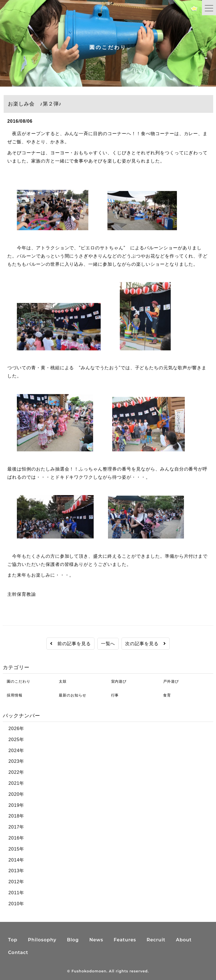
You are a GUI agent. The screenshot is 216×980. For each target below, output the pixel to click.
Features (125, 940)
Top (13, 940)
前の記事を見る (70, 644)
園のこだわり (16, 681)
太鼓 (61, 681)
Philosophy (42, 940)
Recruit (156, 940)
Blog (73, 940)
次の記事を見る (146, 644)
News (96, 940)
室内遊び (117, 681)
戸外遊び (169, 681)
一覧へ (108, 644)
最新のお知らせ (70, 695)
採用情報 (13, 695)
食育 (165, 695)
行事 (113, 695)
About (184, 940)
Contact (18, 952)
